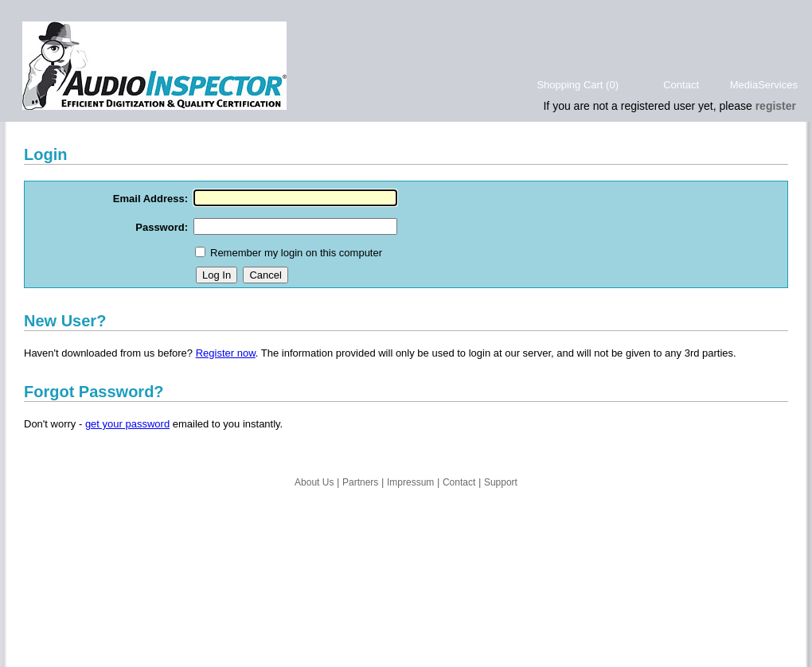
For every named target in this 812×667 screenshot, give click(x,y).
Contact (681, 85)
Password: (162, 227)
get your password (127, 424)
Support (501, 482)
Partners (360, 482)
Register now (226, 353)
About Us (314, 482)
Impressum (410, 482)
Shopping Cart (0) (578, 85)
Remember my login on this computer (296, 253)
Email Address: (150, 199)
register (776, 106)
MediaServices (764, 85)
